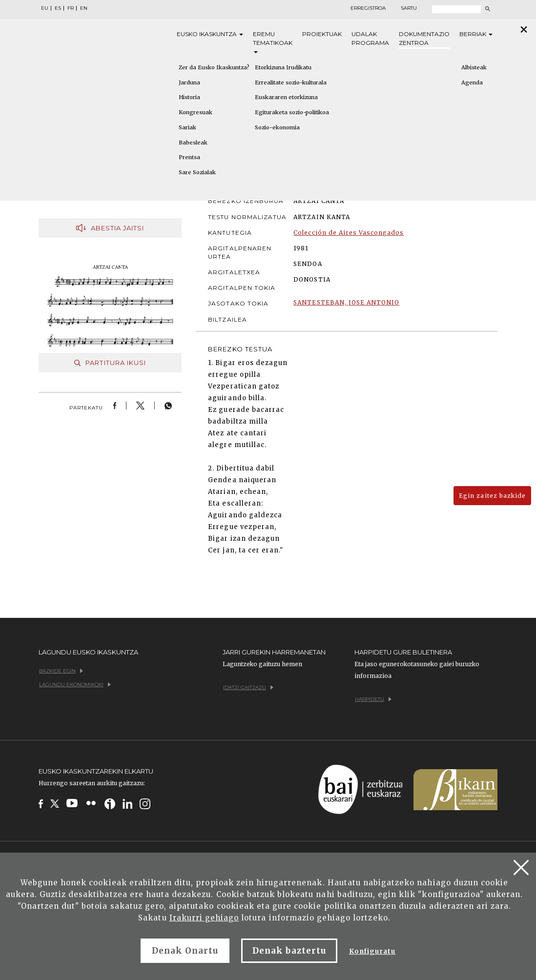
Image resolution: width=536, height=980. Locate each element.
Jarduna (189, 82)
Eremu (273, 42)
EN (84, 8)
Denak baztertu (289, 951)
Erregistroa (368, 8)
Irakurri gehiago (204, 918)
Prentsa (189, 157)
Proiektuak (322, 34)
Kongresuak (196, 112)
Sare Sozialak (197, 172)
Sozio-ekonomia (277, 127)
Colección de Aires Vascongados (349, 233)
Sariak (187, 127)
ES (58, 8)
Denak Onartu (185, 951)
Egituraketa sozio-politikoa (292, 112)
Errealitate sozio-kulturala (291, 82)
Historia (189, 97)
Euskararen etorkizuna (286, 97)
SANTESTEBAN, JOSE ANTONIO (346, 302)
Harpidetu (373, 699)
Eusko (210, 34)
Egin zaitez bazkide (492, 496)
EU (45, 8)
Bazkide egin (61, 671)
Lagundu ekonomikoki (75, 684)
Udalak (370, 39)
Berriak (476, 34)
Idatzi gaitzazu (248, 687)
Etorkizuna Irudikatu (283, 67)
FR (71, 8)
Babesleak (193, 143)
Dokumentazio (424, 39)
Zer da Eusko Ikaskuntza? (214, 67)
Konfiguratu (372, 951)
